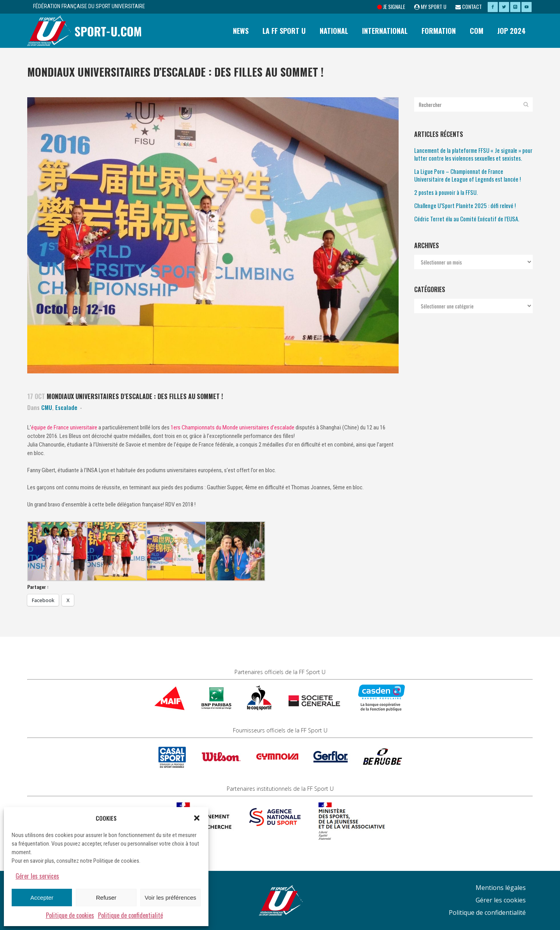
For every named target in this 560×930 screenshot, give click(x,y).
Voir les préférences (171, 898)
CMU (47, 407)
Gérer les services (37, 876)
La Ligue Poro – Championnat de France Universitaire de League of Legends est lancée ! (467, 175)
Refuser (106, 898)
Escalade (66, 407)
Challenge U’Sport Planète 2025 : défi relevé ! (465, 205)
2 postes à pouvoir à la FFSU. (446, 192)
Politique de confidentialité (130, 915)
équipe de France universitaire (65, 427)
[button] (197, 818)
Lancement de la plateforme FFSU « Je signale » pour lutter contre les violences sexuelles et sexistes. (473, 154)
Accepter (42, 898)
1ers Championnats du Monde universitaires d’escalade (233, 427)
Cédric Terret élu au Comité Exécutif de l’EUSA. (467, 219)
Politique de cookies (70, 915)
